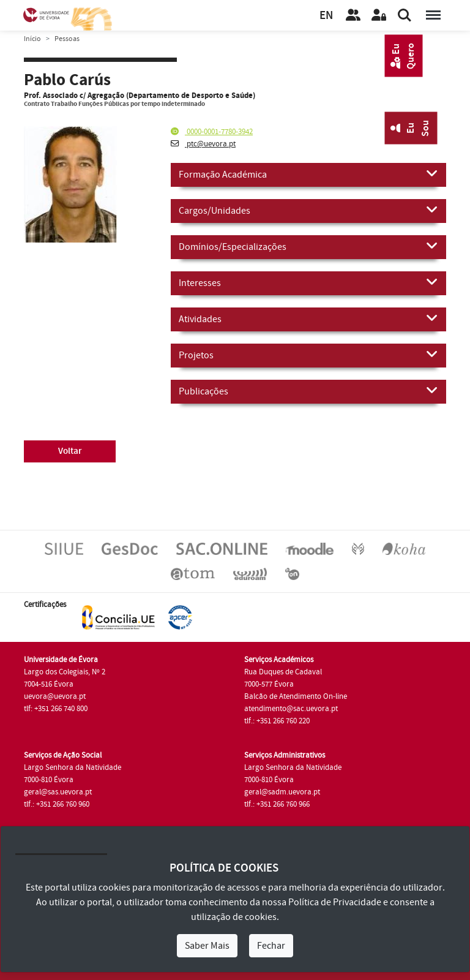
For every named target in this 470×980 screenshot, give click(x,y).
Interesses (308, 282)
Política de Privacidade (335, 902)
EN (326, 16)
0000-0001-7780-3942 (212, 132)
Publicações (308, 391)
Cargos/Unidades (308, 210)
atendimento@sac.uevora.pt (291, 709)
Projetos (308, 355)
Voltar (70, 451)
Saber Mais (207, 946)
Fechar (271, 946)
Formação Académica (308, 174)
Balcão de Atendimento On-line (296, 696)
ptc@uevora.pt (203, 144)
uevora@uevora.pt (55, 696)
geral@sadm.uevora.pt (282, 792)
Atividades (308, 318)
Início (32, 39)
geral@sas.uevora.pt (58, 792)
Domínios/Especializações (308, 246)
